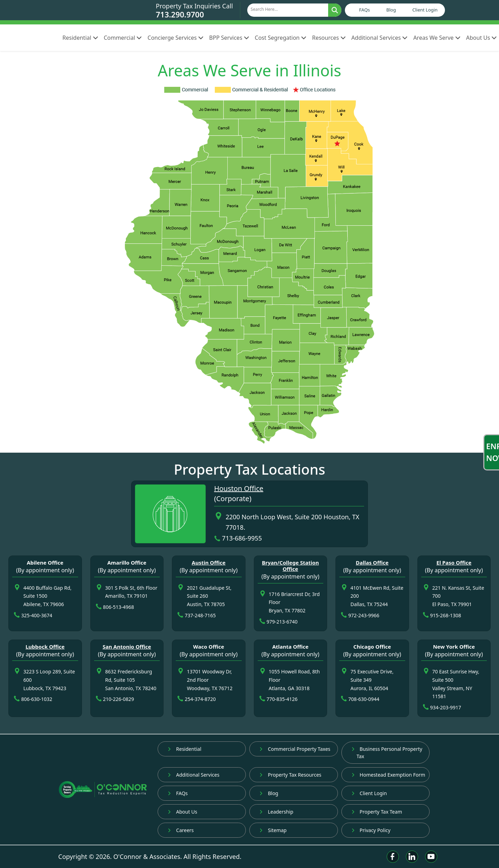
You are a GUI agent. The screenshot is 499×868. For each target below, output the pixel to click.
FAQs (365, 10)
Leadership (276, 812)
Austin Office (209, 563)
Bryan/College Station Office (290, 566)
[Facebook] (393, 857)
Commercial (123, 38)
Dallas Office (372, 563)
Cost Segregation (281, 38)
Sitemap (273, 830)
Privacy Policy (371, 830)
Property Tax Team (377, 812)
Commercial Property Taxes (295, 749)
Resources (329, 38)
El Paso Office (454, 563)
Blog (391, 10)
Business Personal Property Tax (387, 753)
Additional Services (380, 38)
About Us (182, 812)
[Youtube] (431, 857)
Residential (80, 38)
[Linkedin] (412, 857)
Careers (181, 830)
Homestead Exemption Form (388, 775)
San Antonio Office (127, 647)
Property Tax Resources (290, 775)
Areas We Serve (437, 38)
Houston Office (239, 488)
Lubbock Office (45, 647)
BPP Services (229, 38)
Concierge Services (176, 38)
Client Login (425, 10)
